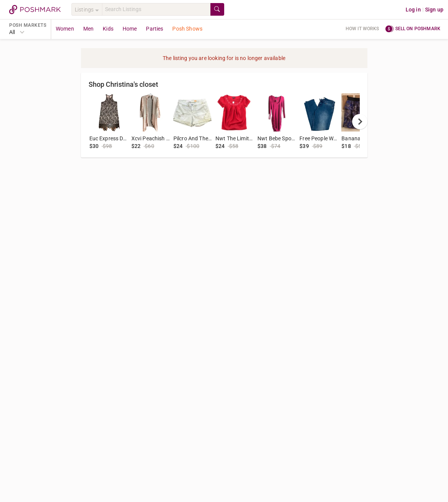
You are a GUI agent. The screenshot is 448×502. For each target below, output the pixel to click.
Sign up (434, 10)
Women (65, 29)
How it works (362, 29)
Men (88, 29)
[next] (360, 122)
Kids (108, 29)
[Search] (156, 9)
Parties (154, 29)
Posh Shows (187, 29)
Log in (413, 10)
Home (130, 29)
